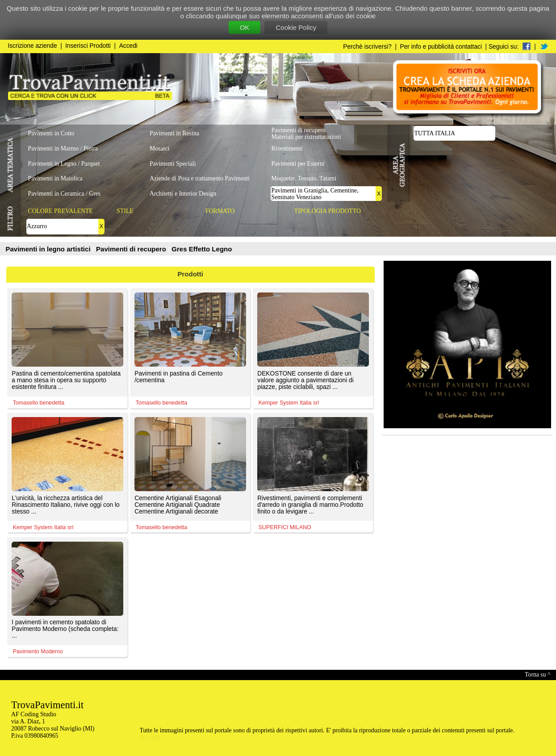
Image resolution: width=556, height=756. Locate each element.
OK (245, 27)
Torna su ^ (537, 675)
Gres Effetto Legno (202, 249)
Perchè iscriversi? (367, 47)
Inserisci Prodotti (88, 46)
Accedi (128, 46)
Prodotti (191, 274)
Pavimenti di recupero (132, 249)
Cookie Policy (296, 27)
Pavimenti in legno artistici (49, 249)
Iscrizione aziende (33, 46)
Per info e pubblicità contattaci (441, 47)
